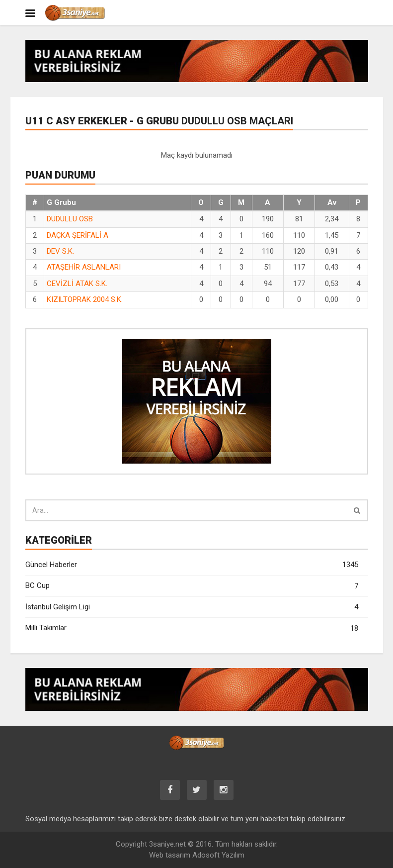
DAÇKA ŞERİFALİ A (78, 235)
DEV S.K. (60, 251)
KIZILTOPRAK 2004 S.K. (85, 299)
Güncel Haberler (192, 565)
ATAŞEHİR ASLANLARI (84, 267)
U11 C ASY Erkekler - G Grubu (159, 121)
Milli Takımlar (192, 628)
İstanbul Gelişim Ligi (192, 607)
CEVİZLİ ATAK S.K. (77, 284)
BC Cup (192, 586)
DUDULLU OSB (70, 219)
